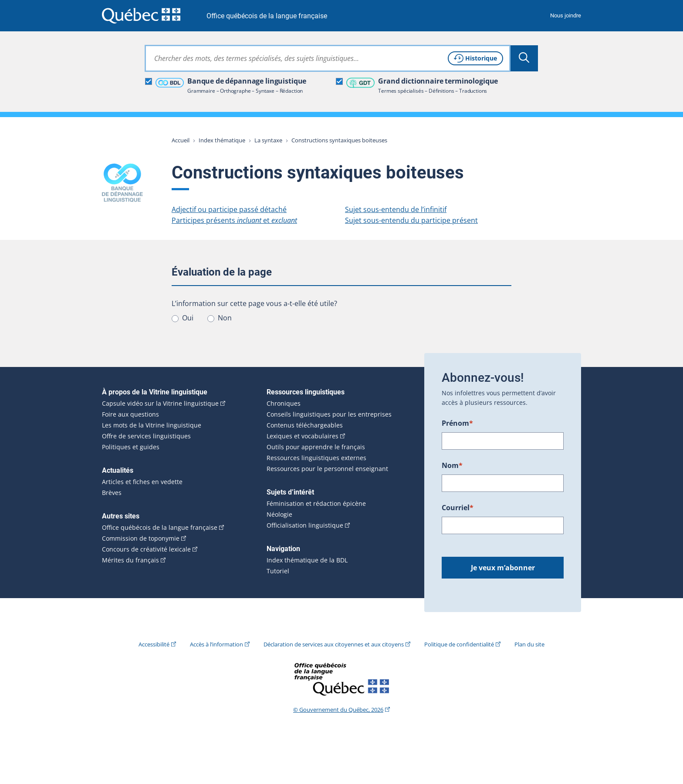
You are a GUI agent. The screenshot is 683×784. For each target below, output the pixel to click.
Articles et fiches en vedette (142, 482)
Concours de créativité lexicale (146, 549)
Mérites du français (130, 560)
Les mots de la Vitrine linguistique (152, 425)
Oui (188, 318)
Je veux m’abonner (503, 568)
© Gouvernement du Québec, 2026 (338, 710)
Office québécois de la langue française (267, 16)
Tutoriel (278, 571)
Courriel (458, 508)
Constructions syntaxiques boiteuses (339, 140)
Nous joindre (566, 15)
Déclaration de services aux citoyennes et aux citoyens (334, 644)
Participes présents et (234, 220)
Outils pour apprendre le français (316, 447)
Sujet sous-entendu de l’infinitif (396, 209)
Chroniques (284, 404)
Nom (452, 465)
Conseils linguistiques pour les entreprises (329, 414)
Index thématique (222, 140)
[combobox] (328, 58)
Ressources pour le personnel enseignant (327, 469)
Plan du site (529, 644)
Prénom (457, 423)
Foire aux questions (130, 414)
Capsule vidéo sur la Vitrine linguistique (160, 404)
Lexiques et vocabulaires (303, 436)
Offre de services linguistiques (146, 436)
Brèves (112, 493)
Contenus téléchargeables (305, 425)
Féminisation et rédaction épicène (316, 504)
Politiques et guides (131, 447)
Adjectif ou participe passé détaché (229, 209)
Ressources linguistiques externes (316, 458)
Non (225, 318)
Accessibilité (154, 644)
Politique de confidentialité (459, 644)
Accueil (181, 140)
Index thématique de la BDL (307, 560)
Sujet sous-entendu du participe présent (411, 220)
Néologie (279, 515)
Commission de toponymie (141, 538)
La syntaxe (268, 140)
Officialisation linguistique (305, 525)
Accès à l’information (216, 644)
